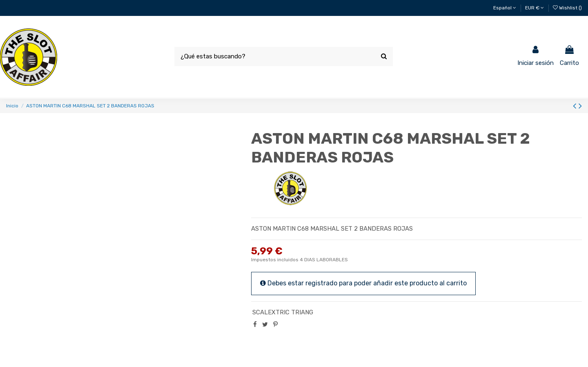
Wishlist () (567, 8)
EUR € (535, 8)
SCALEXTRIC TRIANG (283, 312)
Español (505, 8)
